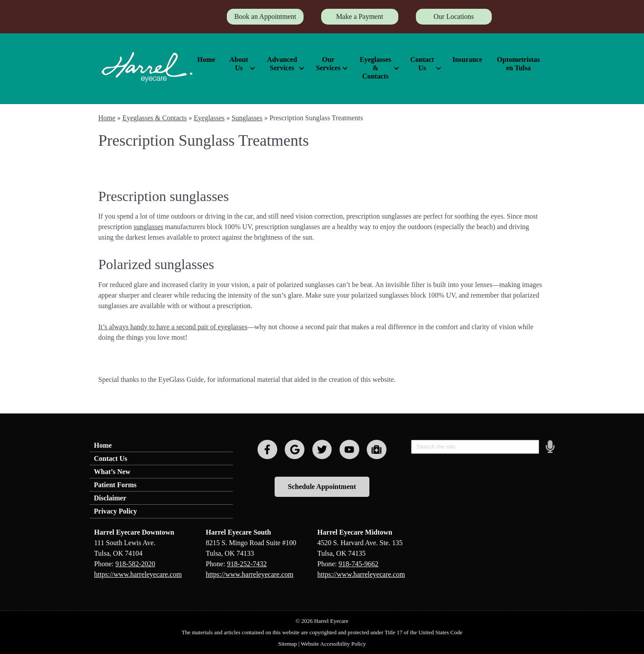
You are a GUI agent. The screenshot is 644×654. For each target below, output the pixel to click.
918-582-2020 (135, 564)
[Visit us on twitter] (322, 450)
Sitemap (288, 644)
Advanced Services (282, 64)
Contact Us (422, 64)
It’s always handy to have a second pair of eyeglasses (173, 327)
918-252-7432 (247, 564)
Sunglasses (247, 118)
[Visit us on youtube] (349, 450)
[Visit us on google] (295, 450)
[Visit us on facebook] (267, 450)
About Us (239, 64)
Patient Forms (115, 485)
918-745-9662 (359, 564)
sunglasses (148, 227)
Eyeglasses (209, 118)
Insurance (467, 59)
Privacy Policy (115, 511)
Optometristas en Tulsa (519, 64)
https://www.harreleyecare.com (138, 574)
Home (206, 59)
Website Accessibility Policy (333, 644)
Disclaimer (110, 498)
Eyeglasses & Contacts (376, 68)
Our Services (328, 64)
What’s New (112, 472)
